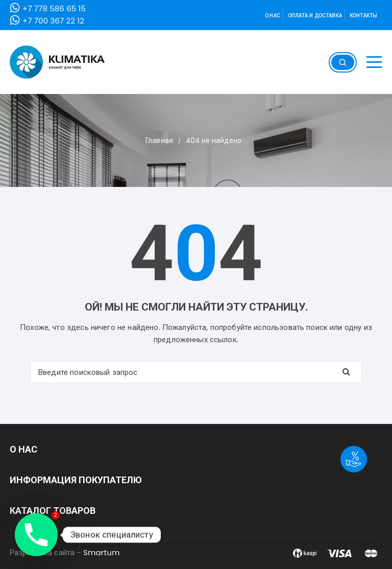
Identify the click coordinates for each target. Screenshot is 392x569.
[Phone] (36, 535)
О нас (273, 16)
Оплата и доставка (315, 16)
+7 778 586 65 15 (54, 8)
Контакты (363, 16)
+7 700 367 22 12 (53, 21)
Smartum (102, 552)
